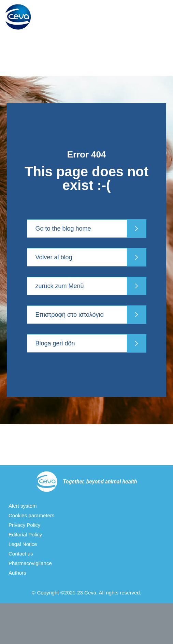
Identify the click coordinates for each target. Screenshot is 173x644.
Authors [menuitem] (17, 573)
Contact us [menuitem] (21, 554)
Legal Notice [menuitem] (23, 544)
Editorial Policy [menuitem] (25, 535)
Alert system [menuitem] (23, 506)
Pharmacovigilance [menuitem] (30, 563)
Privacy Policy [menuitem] (24, 525)
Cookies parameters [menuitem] (31, 515)
